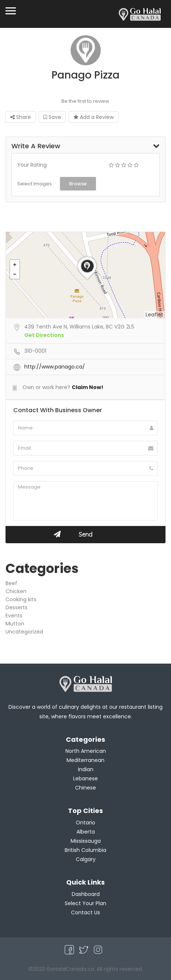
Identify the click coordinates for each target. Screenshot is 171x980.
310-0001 (35, 351)
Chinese (85, 788)
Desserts (17, 607)
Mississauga (86, 841)
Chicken (16, 591)
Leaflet (154, 315)
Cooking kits (21, 599)
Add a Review (94, 117)
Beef (11, 583)
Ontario (85, 823)
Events (14, 616)
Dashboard (86, 894)
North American (86, 751)
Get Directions (44, 335)
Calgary (86, 859)
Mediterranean (85, 760)
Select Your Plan (85, 903)
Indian (86, 769)
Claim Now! (88, 387)
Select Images (35, 184)
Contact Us (85, 912)
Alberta (86, 832)
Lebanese (85, 778)
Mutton (15, 624)
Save (52, 117)
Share (21, 117)
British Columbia (85, 850)
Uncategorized (24, 632)
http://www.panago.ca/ (55, 367)
